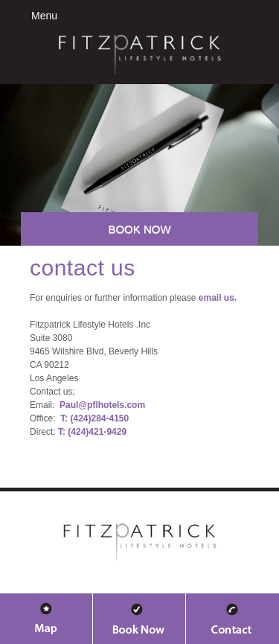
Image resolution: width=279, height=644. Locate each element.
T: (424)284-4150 (94, 418)
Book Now (139, 229)
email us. (218, 298)
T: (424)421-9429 (92, 432)
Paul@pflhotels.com (102, 405)
